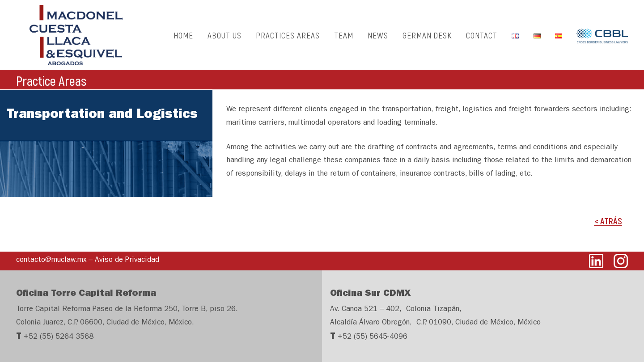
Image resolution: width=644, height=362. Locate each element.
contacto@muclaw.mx (51, 260)
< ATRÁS (608, 227)
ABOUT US (225, 38)
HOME (183, 38)
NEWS (378, 38)
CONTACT (482, 38)
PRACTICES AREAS (288, 38)
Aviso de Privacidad (127, 260)
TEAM (344, 38)
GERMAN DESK (427, 38)
